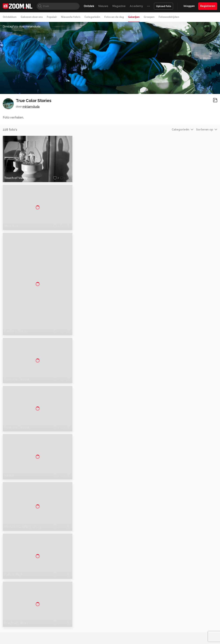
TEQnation (147, 637)
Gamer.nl (161, 633)
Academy (136, 6)
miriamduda (31, 107)
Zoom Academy (76, 637)
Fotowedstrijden (169, 17)
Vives (108, 637)
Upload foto (164, 6)
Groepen (149, 17)
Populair (52, 17)
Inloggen (189, 6)
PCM (48, 633)
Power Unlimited (195, 633)
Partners (182, 610)
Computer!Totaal (61, 633)
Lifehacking (135, 633)
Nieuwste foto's (71, 17)
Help (180, 616)
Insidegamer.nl (176, 633)
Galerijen (134, 17)
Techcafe (109, 633)
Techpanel (149, 633)
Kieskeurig (20, 633)
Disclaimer (183, 598)
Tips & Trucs (80, 633)
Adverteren (184, 592)
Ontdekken (10, 17)
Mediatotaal (95, 633)
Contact (182, 622)
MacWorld (121, 633)
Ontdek (89, 6)
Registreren (208, 6)
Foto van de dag (114, 17)
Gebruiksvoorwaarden (190, 604)
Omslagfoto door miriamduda (22, 26)
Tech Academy (95, 637)
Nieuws (103, 6)
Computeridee (35, 633)
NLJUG (136, 637)
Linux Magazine (122, 637)
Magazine (119, 6)
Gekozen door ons (32, 17)
